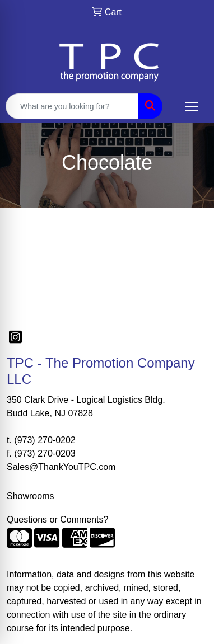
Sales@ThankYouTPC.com (61, 467)
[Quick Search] (72, 106)
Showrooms (30, 496)
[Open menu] (192, 106)
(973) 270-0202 (45, 440)
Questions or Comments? (57, 520)
